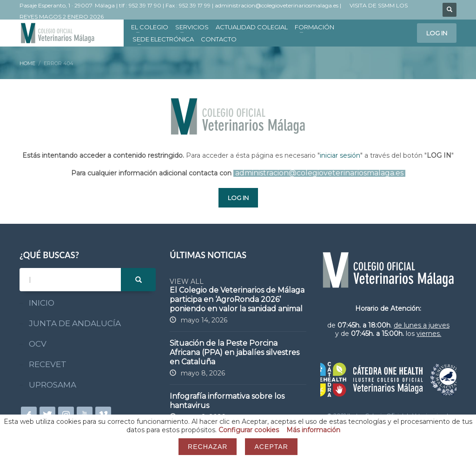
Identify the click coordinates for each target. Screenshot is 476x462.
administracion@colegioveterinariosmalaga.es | (279, 5)
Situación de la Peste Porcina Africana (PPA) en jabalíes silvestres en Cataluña (235, 352)
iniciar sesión (340, 155)
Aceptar (271, 447)
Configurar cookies (249, 430)
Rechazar (208, 447)
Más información (313, 430)
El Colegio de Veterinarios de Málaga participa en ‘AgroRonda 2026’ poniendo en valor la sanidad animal (237, 299)
